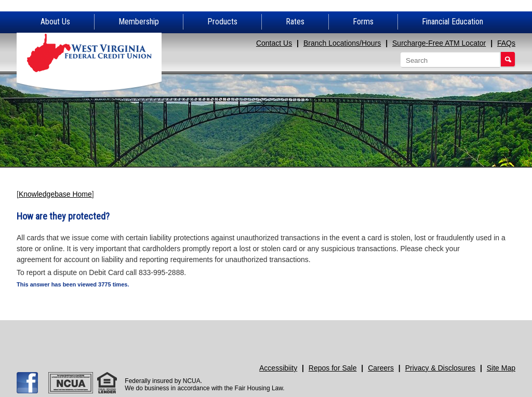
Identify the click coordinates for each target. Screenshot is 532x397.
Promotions (452, 336)
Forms (363, 22)
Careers (381, 368)
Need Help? (328, 336)
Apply (80, 336)
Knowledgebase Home (55, 194)
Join (204, 336)
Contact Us (274, 43)
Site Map (501, 368)
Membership (139, 22)
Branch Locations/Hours (342, 43)
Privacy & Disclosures (440, 368)
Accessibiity (278, 368)
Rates (295, 22)
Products (222, 22)
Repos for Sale (333, 368)
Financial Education (453, 22)
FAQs (506, 43)
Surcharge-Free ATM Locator (439, 43)
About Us (55, 22)
